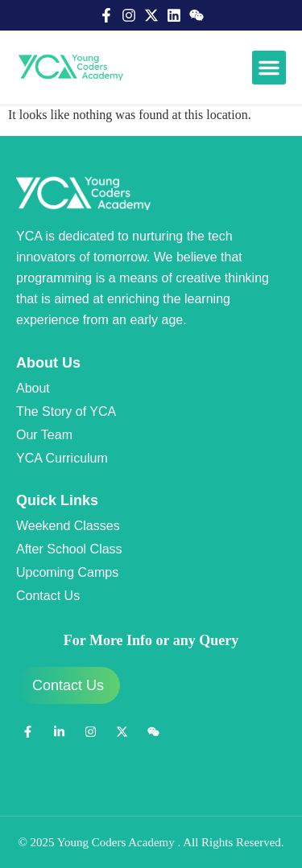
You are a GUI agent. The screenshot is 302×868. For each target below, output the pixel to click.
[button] (269, 68)
